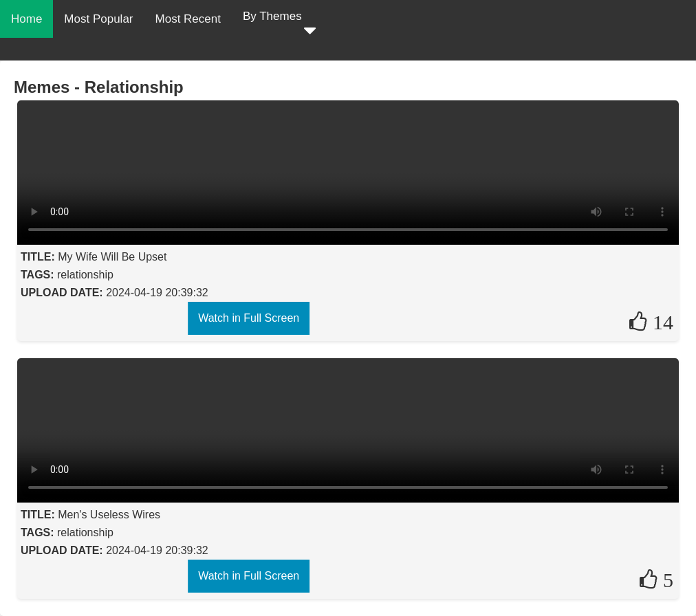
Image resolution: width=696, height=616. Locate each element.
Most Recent (188, 19)
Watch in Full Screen (249, 318)
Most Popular (98, 19)
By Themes (279, 25)
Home (26, 19)
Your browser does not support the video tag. (348, 173)
